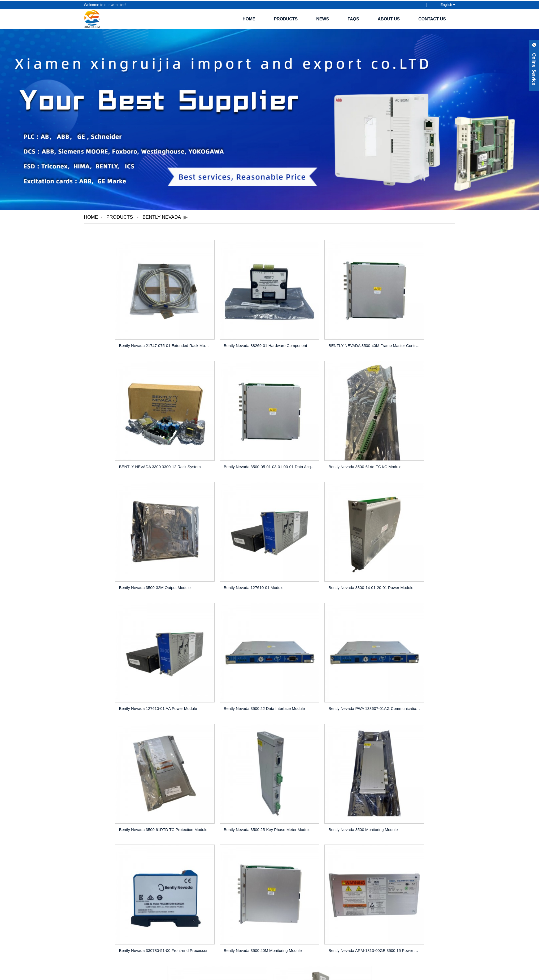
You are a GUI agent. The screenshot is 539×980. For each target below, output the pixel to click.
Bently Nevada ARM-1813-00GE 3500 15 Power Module (223, 776)
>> (297, 801)
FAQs (353, 18)
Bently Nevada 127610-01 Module (401, 445)
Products (286, 18)
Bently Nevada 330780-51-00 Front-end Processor (412, 666)
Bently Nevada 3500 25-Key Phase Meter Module (223, 666)
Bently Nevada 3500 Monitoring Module (311, 666)
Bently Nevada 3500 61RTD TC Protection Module (129, 666)
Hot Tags (275, 907)
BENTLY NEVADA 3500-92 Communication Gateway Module (412, 776)
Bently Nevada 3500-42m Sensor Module (313, 776)
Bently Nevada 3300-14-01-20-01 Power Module (129, 555)
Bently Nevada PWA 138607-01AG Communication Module (412, 555)
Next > (282, 801)
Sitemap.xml (295, 907)
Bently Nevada (162, 217)
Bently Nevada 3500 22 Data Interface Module (317, 555)
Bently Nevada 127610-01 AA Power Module (221, 555)
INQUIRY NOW (270, 869)
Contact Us (432, 18)
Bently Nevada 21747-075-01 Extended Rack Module (129, 334)
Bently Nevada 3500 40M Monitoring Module (127, 776)
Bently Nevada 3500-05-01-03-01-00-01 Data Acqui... (129, 445)
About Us (389, 18)
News (323, 18)
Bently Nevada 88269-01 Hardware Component (223, 334)
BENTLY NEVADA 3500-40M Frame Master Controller (317, 334)
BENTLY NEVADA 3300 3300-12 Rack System (412, 334)
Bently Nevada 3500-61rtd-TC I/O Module (219, 445)
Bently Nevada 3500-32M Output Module (312, 445)
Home (249, 18)
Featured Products (249, 907)
